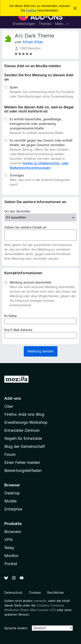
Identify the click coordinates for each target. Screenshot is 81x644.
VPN (8, 540)
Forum (10, 454)
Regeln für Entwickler (23, 438)
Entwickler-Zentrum (22, 430)
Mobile (10, 501)
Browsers (13, 532)
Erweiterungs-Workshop (26, 422)
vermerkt (40, 601)
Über (9, 406)
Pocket (11, 564)
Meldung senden (41, 351)
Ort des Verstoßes (17, 211)
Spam (14, 87)
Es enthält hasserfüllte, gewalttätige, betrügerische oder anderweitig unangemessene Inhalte (36, 124)
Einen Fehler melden (22, 462)
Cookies (35, 593)
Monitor (11, 556)
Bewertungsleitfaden (23, 470)
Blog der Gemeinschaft (25, 446)
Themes (45, 24)
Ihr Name (11, 316)
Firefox (31, 10)
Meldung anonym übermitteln (31, 282)
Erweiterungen (24, 24)
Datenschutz (13, 593)
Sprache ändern (16, 628)
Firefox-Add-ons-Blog (24, 414)
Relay (9, 548)
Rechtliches (56, 593)
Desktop (12, 493)
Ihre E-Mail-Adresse (19, 330)
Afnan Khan (33, 42)
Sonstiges (17, 175)
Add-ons (13, 398)
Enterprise (13, 509)
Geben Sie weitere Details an (25, 227)
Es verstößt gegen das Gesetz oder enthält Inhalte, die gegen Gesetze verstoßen (41, 143)
